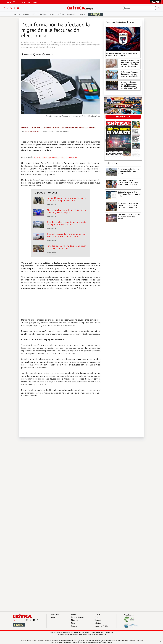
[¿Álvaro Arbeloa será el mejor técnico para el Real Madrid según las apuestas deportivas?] (112, 85)
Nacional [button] (26, 14)
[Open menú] (14, 2)
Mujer (73, 623)
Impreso (82, 14)
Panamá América (78, 617)
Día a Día (75, 620)
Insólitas (61, 14)
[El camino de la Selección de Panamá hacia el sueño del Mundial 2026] (123, 39)
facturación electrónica (40, 128)
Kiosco (97, 614)
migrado (93, 128)
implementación (67, 128)
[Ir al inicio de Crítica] (81, 8)
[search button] (159, 8)
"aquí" (110, 642)
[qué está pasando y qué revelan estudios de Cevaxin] (112, 63)
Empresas (83, 128)
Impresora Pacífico (102, 626)
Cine (96, 617)
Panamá (56, 128)
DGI (77, 128)
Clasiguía (98, 620)
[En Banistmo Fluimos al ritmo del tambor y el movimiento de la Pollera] (112, 74)
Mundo (52, 14)
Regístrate (55, 614)
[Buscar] (140, 8)
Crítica (74, 614)
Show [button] (34, 14)
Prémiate (98, 623)
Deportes (44, 14)
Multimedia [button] (71, 14)
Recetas (74, 626)
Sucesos (17, 14)
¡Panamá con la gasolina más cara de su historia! (56, 158)
